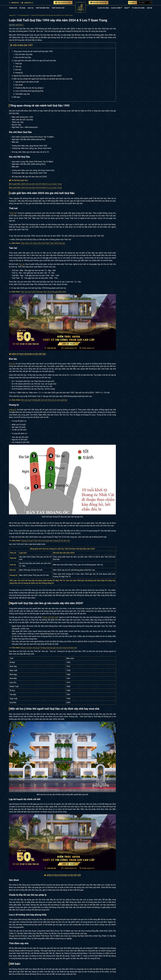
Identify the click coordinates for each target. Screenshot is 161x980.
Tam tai (22, 264)
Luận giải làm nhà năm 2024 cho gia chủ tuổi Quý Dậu (35, 61)
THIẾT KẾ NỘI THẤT (58, 8)
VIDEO (127, 8)
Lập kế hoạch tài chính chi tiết (27, 82)
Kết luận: (17, 97)
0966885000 (14, 3)
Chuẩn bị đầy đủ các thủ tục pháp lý (29, 88)
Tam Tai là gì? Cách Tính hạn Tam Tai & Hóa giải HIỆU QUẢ (44, 292)
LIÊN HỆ (149, 8)
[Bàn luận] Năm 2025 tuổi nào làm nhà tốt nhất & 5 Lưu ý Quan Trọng (35, 188)
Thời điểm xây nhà (22, 94)
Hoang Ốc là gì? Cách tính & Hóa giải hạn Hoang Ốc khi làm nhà (45, 541)
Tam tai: (18, 67)
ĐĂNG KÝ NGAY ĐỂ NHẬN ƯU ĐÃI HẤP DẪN (29, 354)
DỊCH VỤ (31, 8)
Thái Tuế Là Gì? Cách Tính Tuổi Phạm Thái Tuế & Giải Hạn (43, 243)
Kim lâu (18, 70)
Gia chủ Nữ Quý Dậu (23, 57)
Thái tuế (18, 64)
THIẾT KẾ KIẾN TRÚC (43, 8)
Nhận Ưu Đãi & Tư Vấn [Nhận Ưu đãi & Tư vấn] (63, 2)
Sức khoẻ (19, 85)
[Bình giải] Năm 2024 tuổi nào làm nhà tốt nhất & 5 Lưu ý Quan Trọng (35, 184)
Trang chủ (12, 15)
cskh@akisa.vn (27, 3)
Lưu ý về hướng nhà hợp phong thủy (29, 91)
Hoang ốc (19, 73)
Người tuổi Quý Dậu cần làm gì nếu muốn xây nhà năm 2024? (38, 76)
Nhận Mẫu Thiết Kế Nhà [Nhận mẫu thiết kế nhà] (99, 2)
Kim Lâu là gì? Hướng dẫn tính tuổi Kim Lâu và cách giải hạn (44, 400)
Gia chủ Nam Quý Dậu (24, 54)
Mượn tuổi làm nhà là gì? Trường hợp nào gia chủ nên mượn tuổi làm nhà (49, 648)
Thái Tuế (13, 213)
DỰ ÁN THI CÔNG (103, 8)
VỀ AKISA (22, 8)
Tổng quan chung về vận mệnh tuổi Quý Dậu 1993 (33, 51)
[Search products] (150, 3)
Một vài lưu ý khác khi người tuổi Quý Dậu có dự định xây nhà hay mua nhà (43, 79)
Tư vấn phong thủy (23, 15)
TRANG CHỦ (13, 8)
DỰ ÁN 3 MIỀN (117, 8)
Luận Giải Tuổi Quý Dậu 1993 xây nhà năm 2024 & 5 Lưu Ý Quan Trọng (52, 15)
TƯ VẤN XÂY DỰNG (138, 8)
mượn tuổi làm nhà (50, 617)
